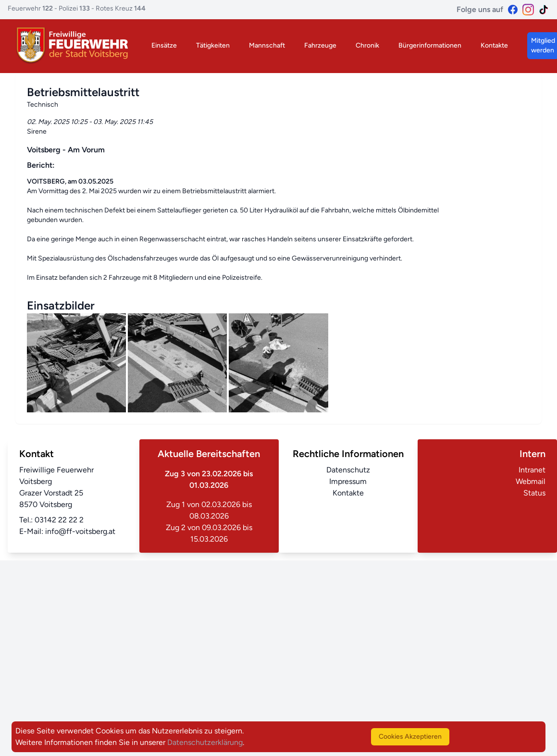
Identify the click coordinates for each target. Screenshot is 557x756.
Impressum (348, 481)
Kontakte (494, 45)
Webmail (531, 481)
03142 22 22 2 (59, 520)
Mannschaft (267, 45)
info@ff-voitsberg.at (80, 531)
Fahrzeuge (320, 45)
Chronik (367, 45)
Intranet (532, 470)
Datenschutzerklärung (205, 742)
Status (534, 493)
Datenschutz (348, 470)
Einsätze (164, 45)
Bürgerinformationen (430, 45)
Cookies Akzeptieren (410, 737)
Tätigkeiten (213, 45)
